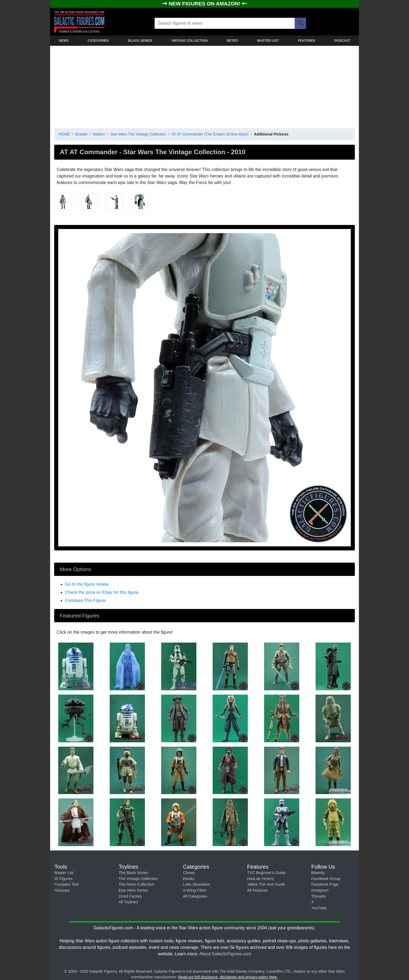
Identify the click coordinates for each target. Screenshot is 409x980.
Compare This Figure (85, 600)
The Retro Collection (136, 884)
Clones (189, 873)
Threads (318, 896)
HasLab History (260, 879)
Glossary (62, 890)
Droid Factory (130, 896)
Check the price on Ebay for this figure (102, 592)
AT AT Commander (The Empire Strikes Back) (210, 134)
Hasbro (99, 134)
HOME (64, 134)
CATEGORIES (98, 41)
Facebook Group (326, 879)
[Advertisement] (204, 86)
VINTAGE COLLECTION (189, 41)
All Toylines (128, 902)
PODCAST (342, 41)
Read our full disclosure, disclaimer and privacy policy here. (228, 977)
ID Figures (63, 879)
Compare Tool (66, 884)
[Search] (300, 23)
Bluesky (318, 873)
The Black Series (133, 873)
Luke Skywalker (197, 884)
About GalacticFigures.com (225, 954)
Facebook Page (325, 884)
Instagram (320, 890)
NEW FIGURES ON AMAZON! (205, 4)
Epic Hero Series (133, 890)
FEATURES (307, 41)
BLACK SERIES (140, 41)
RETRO (232, 41)
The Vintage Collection (138, 879)
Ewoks (189, 879)
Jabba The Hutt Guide (266, 884)
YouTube (319, 908)
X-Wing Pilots (194, 890)
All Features (257, 890)
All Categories (195, 896)
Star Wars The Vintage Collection (138, 134)
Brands (81, 134)
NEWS (64, 41)
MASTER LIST (268, 41)
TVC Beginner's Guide (266, 873)
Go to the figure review (87, 584)
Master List (64, 873)
